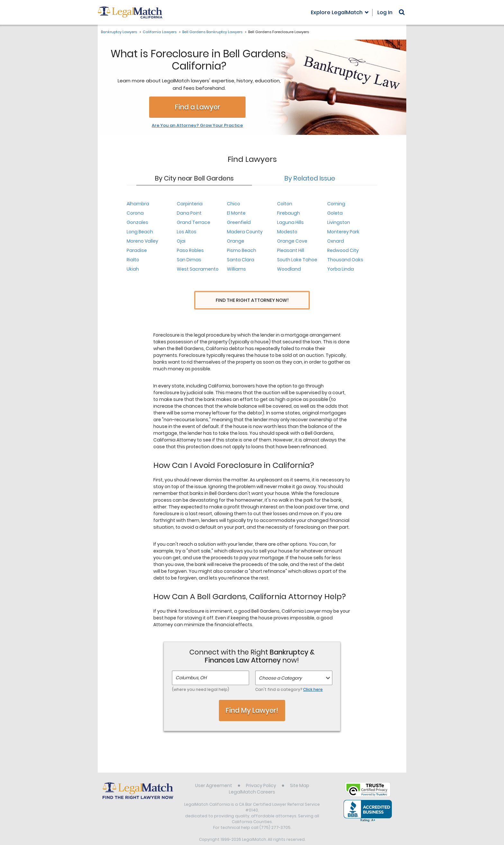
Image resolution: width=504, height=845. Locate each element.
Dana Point (189, 213)
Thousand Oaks (345, 260)
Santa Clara (241, 260)
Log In (385, 12)
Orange (236, 241)
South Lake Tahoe (297, 260)
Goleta (335, 213)
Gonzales (137, 222)
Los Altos (187, 232)
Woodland (289, 269)
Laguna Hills (290, 222)
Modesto (287, 232)
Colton (285, 204)
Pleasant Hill (291, 250)
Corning (336, 204)
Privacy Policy (261, 774)
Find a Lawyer (198, 107)
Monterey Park (343, 232)
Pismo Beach (242, 250)
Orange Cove (292, 241)
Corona (135, 213)
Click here (313, 678)
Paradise (137, 250)
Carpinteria (190, 204)
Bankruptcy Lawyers (119, 32)
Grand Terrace (194, 222)
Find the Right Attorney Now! (252, 300)
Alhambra (138, 204)
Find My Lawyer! (252, 698)
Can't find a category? (289, 678)
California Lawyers (160, 32)
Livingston (339, 222)
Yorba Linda (341, 269)
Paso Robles (190, 250)
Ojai (181, 241)
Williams (236, 269)
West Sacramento (198, 269)
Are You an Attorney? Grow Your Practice (197, 125)
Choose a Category (280, 666)
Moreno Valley (142, 241)
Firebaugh (288, 213)
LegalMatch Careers (252, 780)
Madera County (245, 232)
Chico (234, 204)
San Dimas (189, 260)
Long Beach (140, 232)
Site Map (300, 774)
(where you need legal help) (201, 678)
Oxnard (336, 241)
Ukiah (133, 269)
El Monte (236, 213)
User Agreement (214, 774)
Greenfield (239, 222)
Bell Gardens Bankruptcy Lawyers (212, 32)
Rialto (133, 260)
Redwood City (343, 250)
